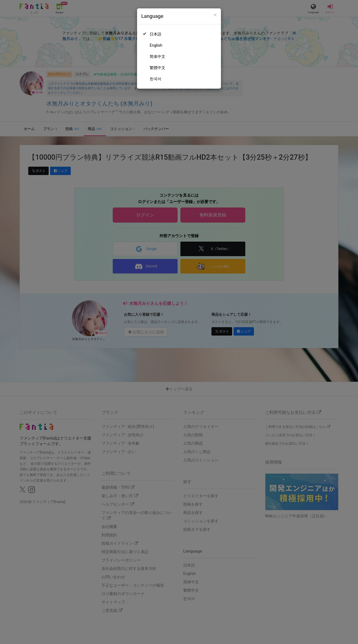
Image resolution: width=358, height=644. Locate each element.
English (156, 45)
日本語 (156, 34)
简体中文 (157, 56)
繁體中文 (157, 68)
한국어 (156, 79)
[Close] (215, 15)
